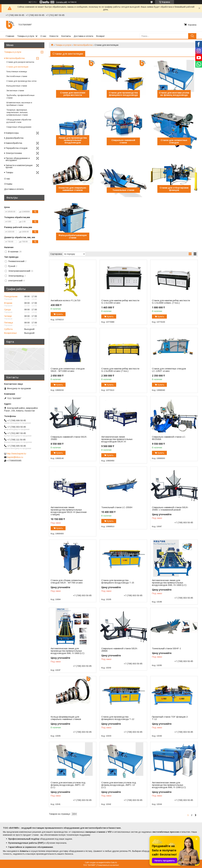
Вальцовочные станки (17, 86)
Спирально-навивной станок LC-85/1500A (169, 438)
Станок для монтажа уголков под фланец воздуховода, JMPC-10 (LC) (68, 785)
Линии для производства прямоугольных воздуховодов (73, 140)
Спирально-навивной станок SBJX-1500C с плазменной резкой (170, 509)
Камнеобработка (14, 143)
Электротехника (14, 153)
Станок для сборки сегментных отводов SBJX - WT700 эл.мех (67, 581)
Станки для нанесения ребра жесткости (73, 94)
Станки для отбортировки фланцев (174, 189)
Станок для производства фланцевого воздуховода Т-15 (118, 581)
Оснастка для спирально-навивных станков (73, 189)
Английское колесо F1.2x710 (65, 300)
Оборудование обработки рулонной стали (19, 121)
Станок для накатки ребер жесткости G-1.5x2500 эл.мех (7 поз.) (120, 370)
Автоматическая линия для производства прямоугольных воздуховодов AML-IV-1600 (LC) (169, 583)
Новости (54, 36)
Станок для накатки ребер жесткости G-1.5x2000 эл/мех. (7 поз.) (171, 302)
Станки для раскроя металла (20, 62)
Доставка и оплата (83, 36)
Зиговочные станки (15, 91)
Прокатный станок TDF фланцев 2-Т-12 (170, 718)
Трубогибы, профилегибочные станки (20, 97)
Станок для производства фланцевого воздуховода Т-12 (118, 718)
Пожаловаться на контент (108, 865)
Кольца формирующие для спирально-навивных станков (66, 718)
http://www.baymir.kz (17, 454)
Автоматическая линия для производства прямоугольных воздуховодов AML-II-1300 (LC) (169, 785)
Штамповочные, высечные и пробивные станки (19, 104)
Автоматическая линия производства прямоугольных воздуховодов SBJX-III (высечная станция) (69, 511)
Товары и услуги (26, 36)
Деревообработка (15, 138)
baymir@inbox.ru (15, 457)
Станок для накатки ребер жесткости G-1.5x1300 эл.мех (120, 302)
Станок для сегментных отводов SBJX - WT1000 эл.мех (68, 370)
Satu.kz (114, 863)
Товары (9, 172)
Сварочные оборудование (19, 127)
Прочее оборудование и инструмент (18, 159)
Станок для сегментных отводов (174, 141)
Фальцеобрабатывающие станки (73, 236)
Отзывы (8, 184)
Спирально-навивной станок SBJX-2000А (120, 650)
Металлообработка (83, 45)
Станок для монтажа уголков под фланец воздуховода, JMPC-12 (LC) (119, 785)
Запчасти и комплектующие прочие (19, 166)
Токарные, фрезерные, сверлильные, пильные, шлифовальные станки (17, 112)
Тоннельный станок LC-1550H (117, 507)
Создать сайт (62, 2)
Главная (10, 36)
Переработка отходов (17, 148)
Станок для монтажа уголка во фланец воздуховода (174, 94)
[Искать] (192, 36)
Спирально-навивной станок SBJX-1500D (69, 438)
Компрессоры (12, 133)
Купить (60, 314)
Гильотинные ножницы (17, 72)
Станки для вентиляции (17, 67)
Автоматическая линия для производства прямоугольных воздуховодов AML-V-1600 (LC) (67, 651)
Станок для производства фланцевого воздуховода (123, 94)
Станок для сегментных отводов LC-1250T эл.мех (169, 370)
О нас (43, 36)
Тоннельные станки (123, 190)
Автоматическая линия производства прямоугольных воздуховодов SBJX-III (117, 439)
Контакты (66, 36)
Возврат (100, 36)
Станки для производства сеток (21, 81)
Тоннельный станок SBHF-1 (166, 648)
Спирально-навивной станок (123, 141)
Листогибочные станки (17, 76)
